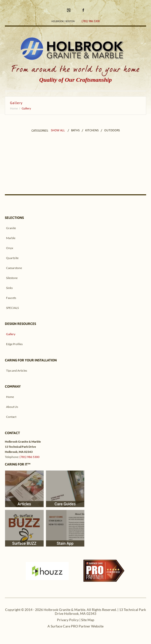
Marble (11, 238)
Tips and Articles (17, 371)
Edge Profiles (14, 344)
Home (14, 108)
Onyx (10, 248)
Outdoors (112, 131)
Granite (11, 228)
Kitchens (92, 131)
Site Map (88, 620)
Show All (58, 131)
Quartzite (12, 258)
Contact (11, 417)
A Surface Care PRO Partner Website (75, 626)
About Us (12, 407)
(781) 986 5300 (29, 457)
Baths (75, 131)
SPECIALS (12, 308)
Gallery (11, 334)
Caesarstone (14, 268)
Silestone (12, 278)
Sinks (9, 288)
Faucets (11, 298)
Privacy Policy (68, 620)
